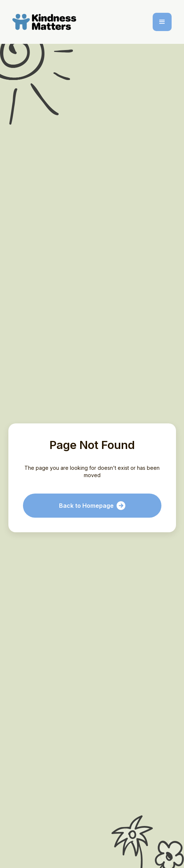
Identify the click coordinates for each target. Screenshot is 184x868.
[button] (162, 22)
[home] (46, 22)
